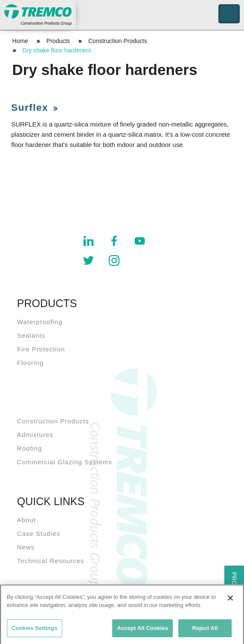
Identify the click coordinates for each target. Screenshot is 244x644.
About (26, 520)
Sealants (31, 335)
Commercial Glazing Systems (65, 462)
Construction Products (118, 41)
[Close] (230, 600)
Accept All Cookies (142, 630)
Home (20, 41)
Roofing (30, 448)
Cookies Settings (35, 630)
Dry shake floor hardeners (57, 50)
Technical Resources (51, 561)
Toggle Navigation (229, 14)
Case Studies (39, 533)
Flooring (30, 363)
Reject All (205, 630)
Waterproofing (40, 322)
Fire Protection (41, 349)
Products (58, 41)
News (26, 547)
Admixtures (35, 435)
